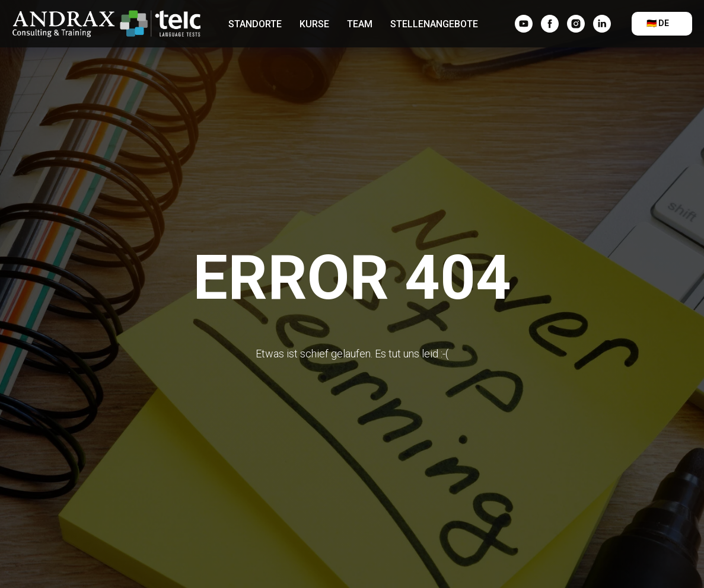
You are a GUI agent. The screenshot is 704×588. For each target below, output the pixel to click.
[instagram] (576, 24)
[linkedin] (602, 24)
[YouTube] (524, 24)
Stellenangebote (434, 24)
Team (360, 24)
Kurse (314, 24)
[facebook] (550, 24)
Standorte (255, 24)
